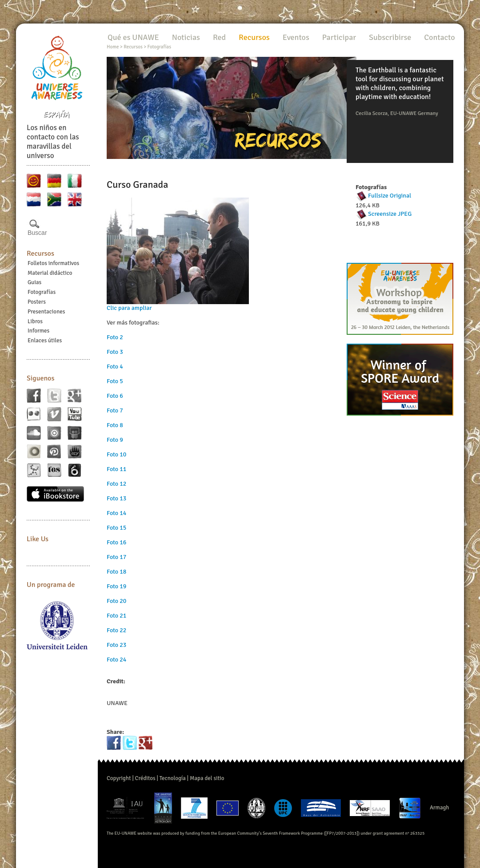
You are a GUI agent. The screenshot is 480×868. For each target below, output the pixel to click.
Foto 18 (116, 572)
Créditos (145, 778)
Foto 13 (116, 498)
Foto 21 (116, 616)
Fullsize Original (390, 196)
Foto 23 (116, 645)
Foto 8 (115, 425)
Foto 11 (116, 469)
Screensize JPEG (390, 214)
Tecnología (173, 778)
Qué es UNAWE (133, 37)
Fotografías (42, 292)
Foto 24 (116, 660)
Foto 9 (115, 440)
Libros (35, 321)
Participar (339, 37)
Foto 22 (116, 630)
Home (113, 47)
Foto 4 (115, 367)
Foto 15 (116, 528)
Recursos (40, 254)
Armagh (440, 808)
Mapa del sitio (207, 778)
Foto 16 (116, 542)
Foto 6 (115, 396)
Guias (34, 282)
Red (219, 37)
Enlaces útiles (45, 341)
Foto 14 (116, 513)
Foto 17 (116, 557)
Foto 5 (115, 381)
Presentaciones (46, 312)
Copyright (119, 778)
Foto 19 (116, 586)
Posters (37, 302)
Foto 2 (115, 337)
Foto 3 (115, 352)
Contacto (439, 37)
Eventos (296, 37)
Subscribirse (390, 37)
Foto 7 (115, 410)
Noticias (186, 37)
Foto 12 (116, 484)
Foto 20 (116, 601)
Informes (38, 331)
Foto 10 (116, 454)
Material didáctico (50, 273)
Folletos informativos (53, 263)
